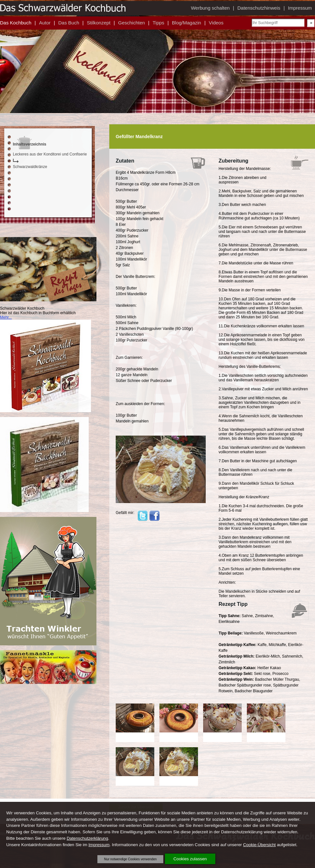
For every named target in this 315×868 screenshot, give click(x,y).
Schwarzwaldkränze (30, 167)
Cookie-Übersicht (259, 845)
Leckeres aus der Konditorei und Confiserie (50, 154)
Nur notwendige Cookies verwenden (130, 859)
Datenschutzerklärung (87, 838)
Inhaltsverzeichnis (30, 144)
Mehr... (6, 317)
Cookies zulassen (190, 859)
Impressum (99, 845)
